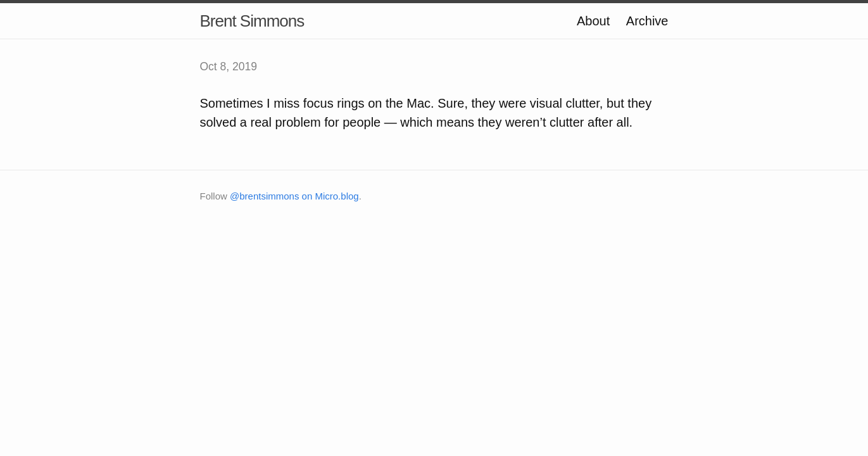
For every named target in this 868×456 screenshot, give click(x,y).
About (593, 21)
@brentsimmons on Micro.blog (294, 196)
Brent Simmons (252, 21)
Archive (647, 21)
